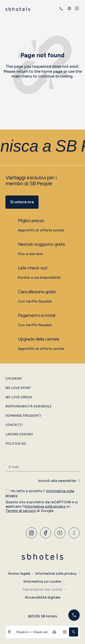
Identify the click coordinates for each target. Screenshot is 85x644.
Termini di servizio (21, 511)
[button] (74, 632)
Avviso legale (19, 573)
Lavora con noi (19, 434)
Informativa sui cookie (42, 581)
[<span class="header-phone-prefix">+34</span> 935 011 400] (61, 9)
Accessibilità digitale (43, 597)
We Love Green (19, 397)
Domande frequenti (23, 416)
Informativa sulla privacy (45, 506)
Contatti (14, 425)
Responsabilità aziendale (29, 406)
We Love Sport (18, 388)
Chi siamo (14, 379)
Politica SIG (16, 444)
